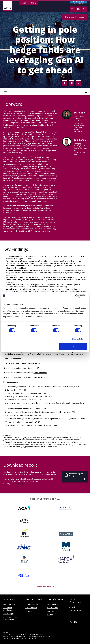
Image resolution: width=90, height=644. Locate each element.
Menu (45, 92)
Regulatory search (32, 604)
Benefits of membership (8, 609)
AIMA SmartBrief (76, 610)
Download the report (75, 17)
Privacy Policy (52, 604)
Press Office (30, 611)
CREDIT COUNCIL (78, 2)
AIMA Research (31, 608)
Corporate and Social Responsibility (11, 618)
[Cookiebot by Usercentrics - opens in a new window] (77, 296)
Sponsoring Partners (45, 587)
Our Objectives (9, 604)
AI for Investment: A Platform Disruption (23, 363)
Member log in (29, 3)
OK (73, 346)
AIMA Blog (73, 607)
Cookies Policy (53, 608)
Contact (50, 615)
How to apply (8, 614)
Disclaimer (51, 611)
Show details (77, 339)
